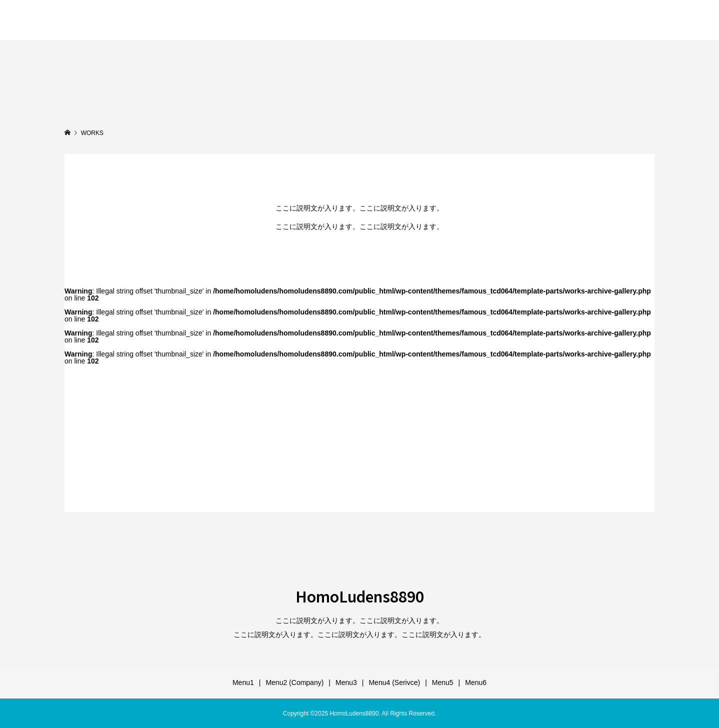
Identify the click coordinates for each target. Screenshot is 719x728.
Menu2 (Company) (294, 682)
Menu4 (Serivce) (394, 682)
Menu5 (443, 682)
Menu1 (243, 682)
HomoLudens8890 (129, 19)
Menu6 (476, 682)
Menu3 (346, 682)
